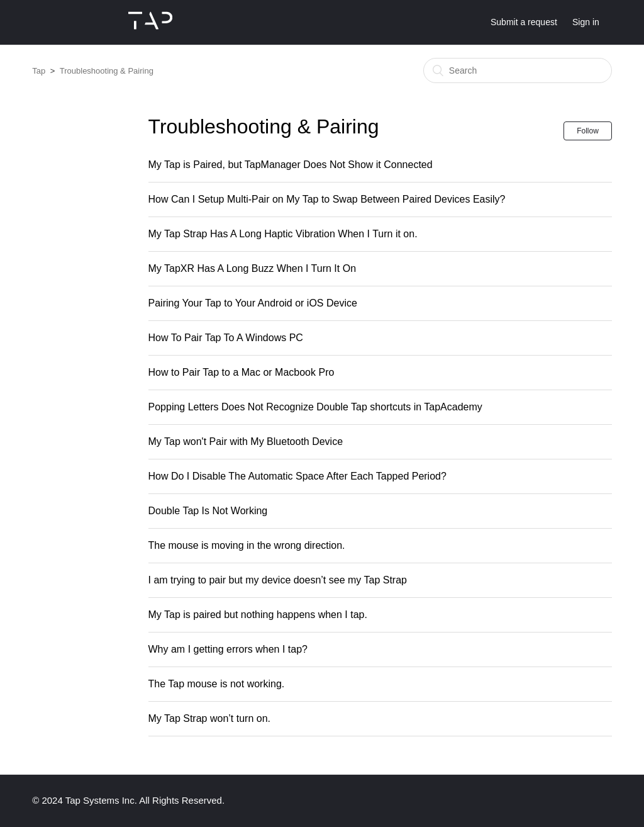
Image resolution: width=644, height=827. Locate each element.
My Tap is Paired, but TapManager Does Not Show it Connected (291, 165)
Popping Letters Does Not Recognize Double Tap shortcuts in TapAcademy (315, 407)
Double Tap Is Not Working (208, 511)
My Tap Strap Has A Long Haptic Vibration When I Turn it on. (283, 234)
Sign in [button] (586, 22)
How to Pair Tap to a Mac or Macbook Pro (241, 372)
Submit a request (524, 22)
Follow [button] (588, 131)
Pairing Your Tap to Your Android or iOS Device (253, 303)
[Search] (518, 70)
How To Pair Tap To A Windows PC (226, 338)
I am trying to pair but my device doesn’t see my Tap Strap (278, 580)
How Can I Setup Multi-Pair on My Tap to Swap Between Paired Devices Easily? (327, 199)
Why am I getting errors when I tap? (228, 649)
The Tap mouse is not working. (217, 684)
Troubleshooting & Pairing (107, 71)
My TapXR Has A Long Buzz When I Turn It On (253, 268)
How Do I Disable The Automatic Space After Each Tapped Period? (297, 476)
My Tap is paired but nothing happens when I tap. (258, 615)
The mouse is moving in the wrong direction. (247, 545)
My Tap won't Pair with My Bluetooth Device (246, 442)
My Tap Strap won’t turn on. (209, 718)
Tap (39, 71)
